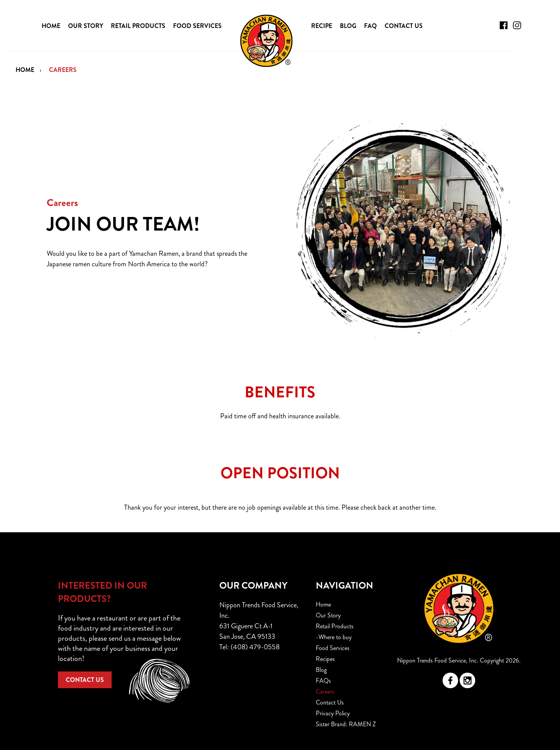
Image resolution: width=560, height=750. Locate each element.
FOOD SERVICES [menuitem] (197, 26)
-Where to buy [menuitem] (334, 637)
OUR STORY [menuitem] (86, 26)
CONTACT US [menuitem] (404, 26)
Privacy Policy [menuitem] (333, 713)
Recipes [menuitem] (325, 659)
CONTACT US (85, 680)
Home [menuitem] (323, 604)
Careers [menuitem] (325, 691)
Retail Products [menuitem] (335, 626)
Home (25, 70)
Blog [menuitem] (321, 670)
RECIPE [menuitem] (322, 26)
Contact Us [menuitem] (330, 702)
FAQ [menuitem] (370, 26)
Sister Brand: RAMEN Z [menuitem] (346, 724)
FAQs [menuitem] (323, 681)
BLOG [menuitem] (348, 26)
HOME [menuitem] (51, 26)
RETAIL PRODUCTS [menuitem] (138, 26)
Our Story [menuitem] (328, 615)
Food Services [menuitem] (333, 648)
